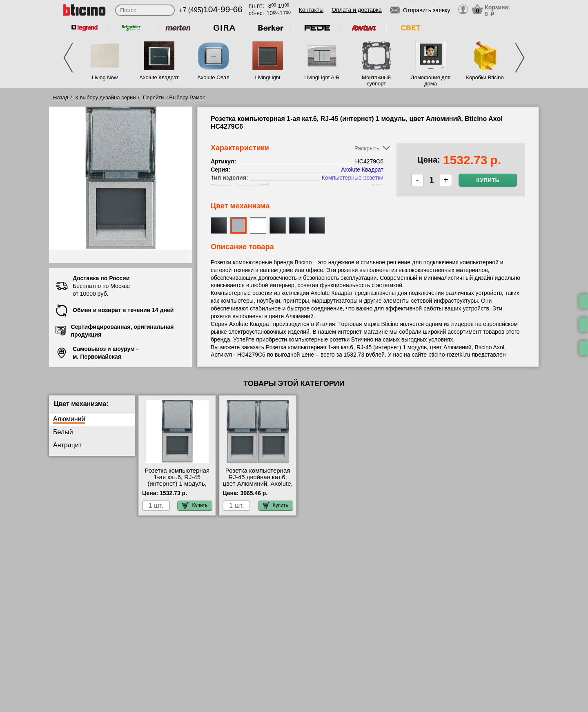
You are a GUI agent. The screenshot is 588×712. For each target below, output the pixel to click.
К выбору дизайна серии (106, 97)
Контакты (311, 10)
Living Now (105, 77)
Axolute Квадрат (159, 77)
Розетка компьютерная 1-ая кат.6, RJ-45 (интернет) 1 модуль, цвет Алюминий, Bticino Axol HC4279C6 (177, 484)
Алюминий (69, 419)
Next (520, 58)
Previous (68, 58)
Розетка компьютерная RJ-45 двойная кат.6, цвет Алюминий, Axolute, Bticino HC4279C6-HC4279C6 (257, 484)
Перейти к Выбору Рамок (174, 97)
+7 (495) (211, 10)
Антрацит (67, 445)
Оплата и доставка (356, 10)
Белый (63, 432)
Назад (61, 97)
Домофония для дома (431, 80)
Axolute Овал (213, 77)
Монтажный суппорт (376, 80)
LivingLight (267, 77)
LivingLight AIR (322, 77)
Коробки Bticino (485, 77)
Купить (488, 180)
